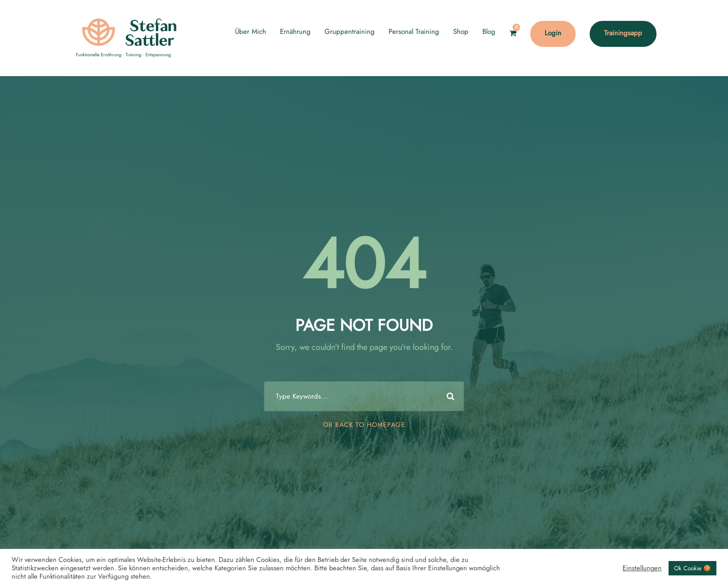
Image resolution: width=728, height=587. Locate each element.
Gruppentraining (350, 32)
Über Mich (250, 32)
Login (553, 33)
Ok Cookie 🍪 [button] (692, 568)
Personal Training (414, 32)
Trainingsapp (623, 33)
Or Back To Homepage (364, 425)
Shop (461, 32)
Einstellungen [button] (642, 568)
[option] (705, 578)
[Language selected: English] (705, 577)
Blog (489, 32)
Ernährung (295, 32)
